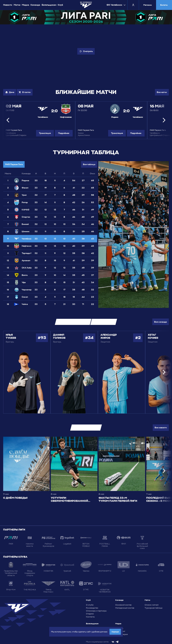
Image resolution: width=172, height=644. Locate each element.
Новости (8, 5)
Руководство (92, 608)
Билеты (164, 5)
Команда (35, 5)
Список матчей (152, 605)
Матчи (17, 5)
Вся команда (160, 322)
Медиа (25, 5)
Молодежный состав (125, 608)
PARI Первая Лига (14, 164)
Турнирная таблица (153, 608)
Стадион (90, 614)
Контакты (90, 617)
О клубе (90, 605)
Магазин (148, 5)
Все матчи (162, 92)
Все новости (161, 428)
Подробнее (64, 133)
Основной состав (123, 605)
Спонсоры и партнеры (96, 611)
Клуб (60, 5)
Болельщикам (49, 5)
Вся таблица (89, 164)
